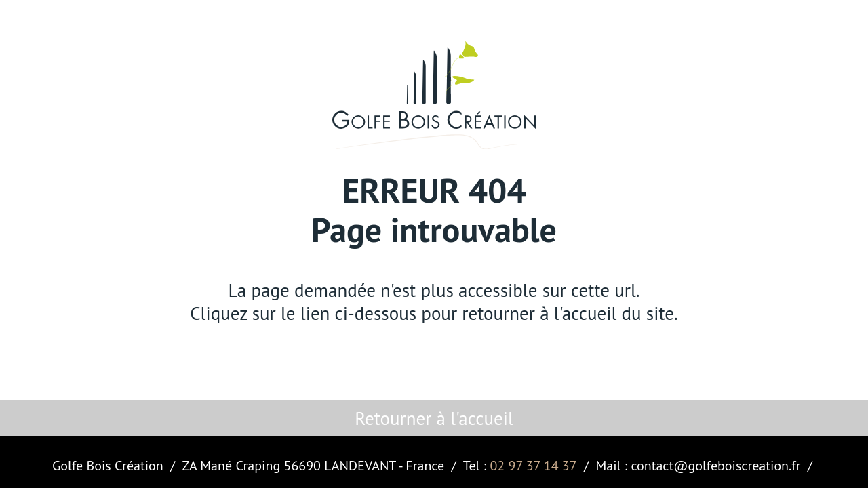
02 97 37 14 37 (533, 466)
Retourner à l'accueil (434, 418)
